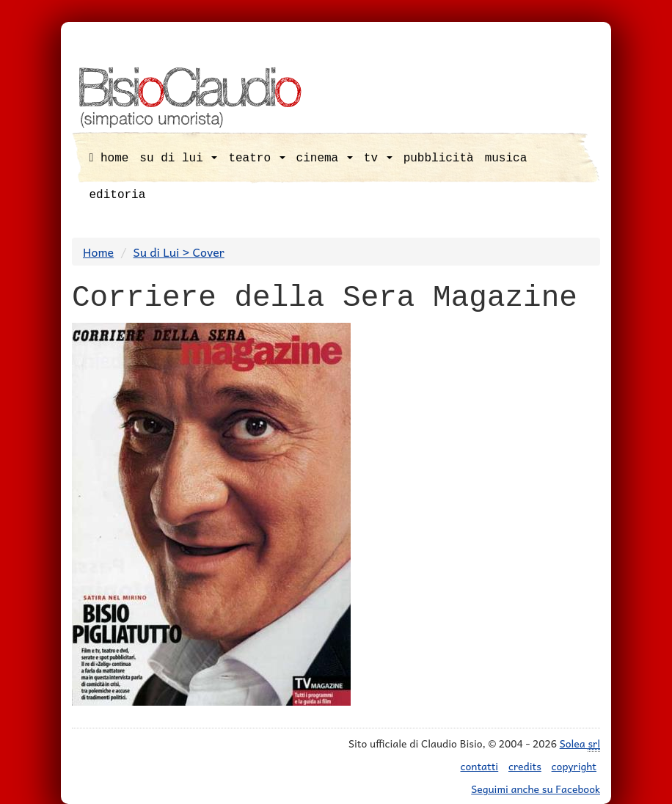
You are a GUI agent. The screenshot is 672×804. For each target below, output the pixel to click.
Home (98, 252)
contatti (480, 766)
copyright (574, 766)
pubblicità (439, 158)
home (109, 158)
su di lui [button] (178, 158)
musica (506, 158)
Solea (580, 743)
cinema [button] (325, 158)
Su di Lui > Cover (179, 252)
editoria (118, 195)
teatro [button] (256, 158)
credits (525, 766)
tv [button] (378, 158)
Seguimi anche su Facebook (536, 789)
